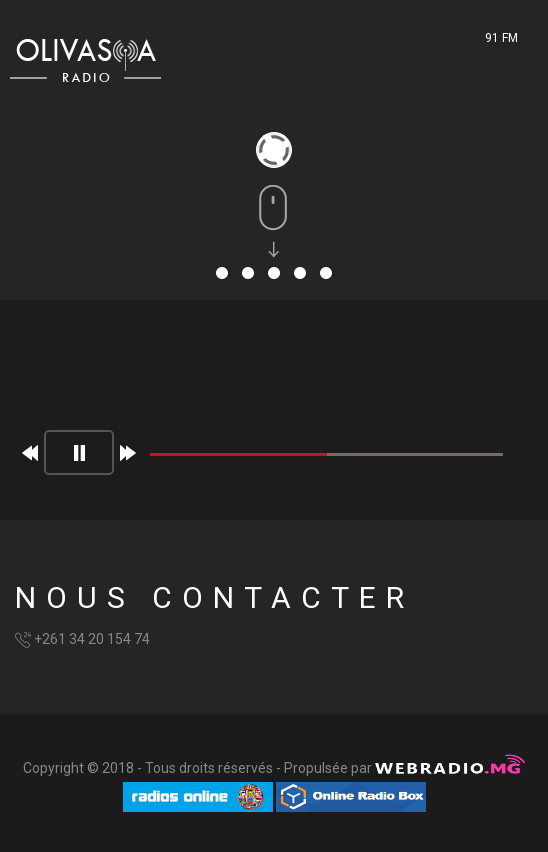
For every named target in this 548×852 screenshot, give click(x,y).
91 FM (501, 38)
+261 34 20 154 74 (92, 639)
